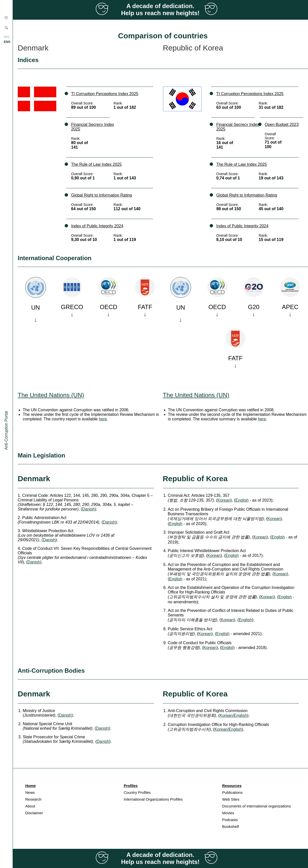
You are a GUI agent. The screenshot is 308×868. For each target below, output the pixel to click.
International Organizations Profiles (153, 799)
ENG (7, 42)
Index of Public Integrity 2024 (97, 226)
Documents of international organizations (256, 806)
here (103, 419)
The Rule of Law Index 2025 (97, 164)
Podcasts (230, 820)
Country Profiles (137, 792)
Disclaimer (34, 813)
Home (31, 786)
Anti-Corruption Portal (6, 430)
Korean (224, 500)
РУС (7, 37)
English (242, 500)
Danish (88, 509)
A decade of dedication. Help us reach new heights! (160, 9)
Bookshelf (230, 826)
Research (33, 799)
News (30, 792)
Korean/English (233, 715)
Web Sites (231, 799)
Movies (228, 813)
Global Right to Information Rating (102, 195)
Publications (232, 792)
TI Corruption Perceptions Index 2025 (105, 94)
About (30, 806)
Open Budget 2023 (282, 125)
